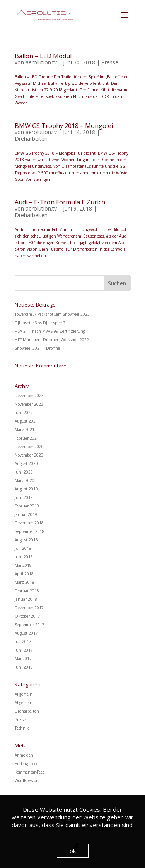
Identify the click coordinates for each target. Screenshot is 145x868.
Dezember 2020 (29, 447)
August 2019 (26, 489)
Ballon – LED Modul (43, 56)
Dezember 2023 (29, 396)
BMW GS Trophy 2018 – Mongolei (64, 126)
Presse (110, 62)
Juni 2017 (24, 650)
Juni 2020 (24, 472)
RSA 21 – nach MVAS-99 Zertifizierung (50, 331)
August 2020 (26, 463)
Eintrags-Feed (27, 764)
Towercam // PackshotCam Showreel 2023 (52, 314)
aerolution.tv (41, 62)
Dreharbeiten (31, 139)
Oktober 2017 (27, 616)
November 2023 (29, 404)
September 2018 (30, 531)
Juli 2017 (23, 642)
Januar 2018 (26, 599)
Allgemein (24, 694)
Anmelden (24, 755)
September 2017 (30, 625)
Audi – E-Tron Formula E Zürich (60, 202)
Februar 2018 (27, 591)
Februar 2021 (27, 438)
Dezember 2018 (29, 523)
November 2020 (29, 455)
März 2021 (25, 430)
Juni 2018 (24, 557)
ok (73, 851)
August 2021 (26, 421)
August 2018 (26, 540)
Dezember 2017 (29, 608)
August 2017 (26, 633)
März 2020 (25, 480)
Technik (22, 728)
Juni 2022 (24, 413)
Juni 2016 (24, 667)
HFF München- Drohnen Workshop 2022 (52, 340)
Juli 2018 (23, 548)
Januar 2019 (26, 514)
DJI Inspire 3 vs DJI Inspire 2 (40, 323)
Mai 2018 (23, 565)
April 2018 (24, 574)
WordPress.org (27, 780)
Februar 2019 (27, 506)
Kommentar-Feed (30, 772)
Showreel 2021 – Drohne (37, 348)
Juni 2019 (24, 497)
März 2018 (25, 582)
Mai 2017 (23, 659)
